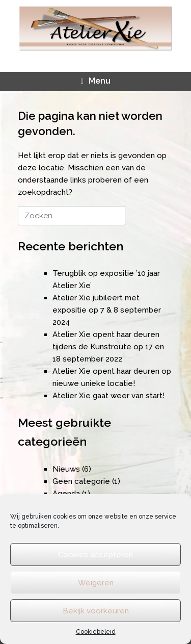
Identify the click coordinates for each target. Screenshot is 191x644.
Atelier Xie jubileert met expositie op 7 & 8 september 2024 (107, 310)
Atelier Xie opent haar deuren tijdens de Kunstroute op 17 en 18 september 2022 (108, 347)
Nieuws (66, 469)
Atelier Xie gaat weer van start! (108, 396)
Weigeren (96, 583)
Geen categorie (81, 481)
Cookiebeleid (96, 632)
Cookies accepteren (95, 555)
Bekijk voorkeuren (96, 611)
